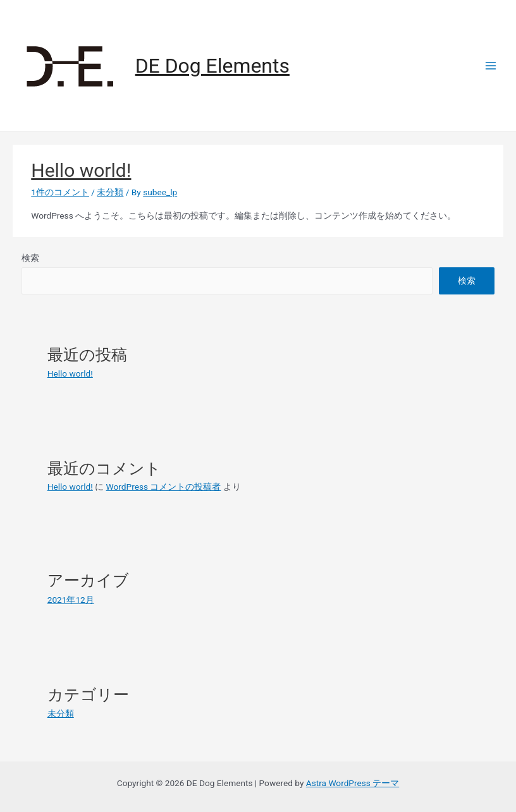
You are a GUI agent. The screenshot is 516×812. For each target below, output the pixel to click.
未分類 (110, 192)
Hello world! (81, 170)
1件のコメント (60, 192)
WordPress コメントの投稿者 (164, 487)
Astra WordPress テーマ (353, 783)
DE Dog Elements (212, 66)
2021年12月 (71, 600)
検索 (30, 258)
